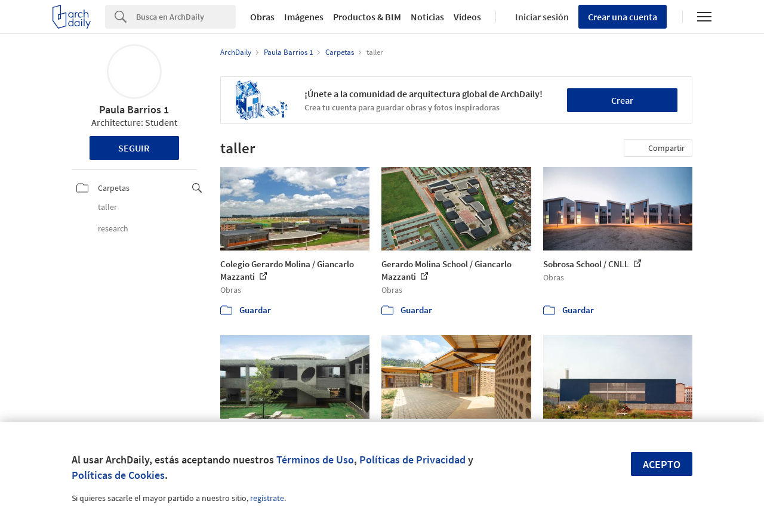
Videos (467, 17)
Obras (262, 17)
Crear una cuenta (623, 17)
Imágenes (304, 17)
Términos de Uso (315, 460)
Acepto (662, 464)
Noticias (427, 17)
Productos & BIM (367, 17)
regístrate (267, 498)
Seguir (134, 148)
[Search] (186, 17)
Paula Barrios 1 (134, 109)
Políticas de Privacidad (412, 460)
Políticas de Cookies (118, 475)
